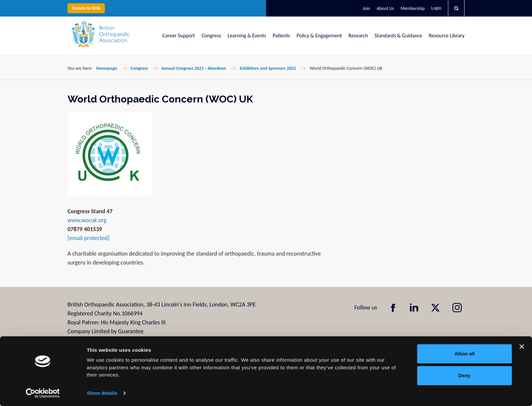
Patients (281, 36)
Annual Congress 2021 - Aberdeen (194, 68)
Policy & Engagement (319, 36)
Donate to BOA (86, 8)
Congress (211, 36)
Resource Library (447, 36)
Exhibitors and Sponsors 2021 (268, 68)
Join (366, 8)
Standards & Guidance (398, 36)
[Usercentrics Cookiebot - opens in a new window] (43, 393)
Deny (465, 375)
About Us (386, 8)
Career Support (179, 36)
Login (436, 8)
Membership (413, 8)
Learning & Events (247, 36)
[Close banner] (522, 346)
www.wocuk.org (87, 220)
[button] (456, 8)
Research (358, 36)
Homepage (107, 68)
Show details (102, 393)
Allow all (464, 354)
